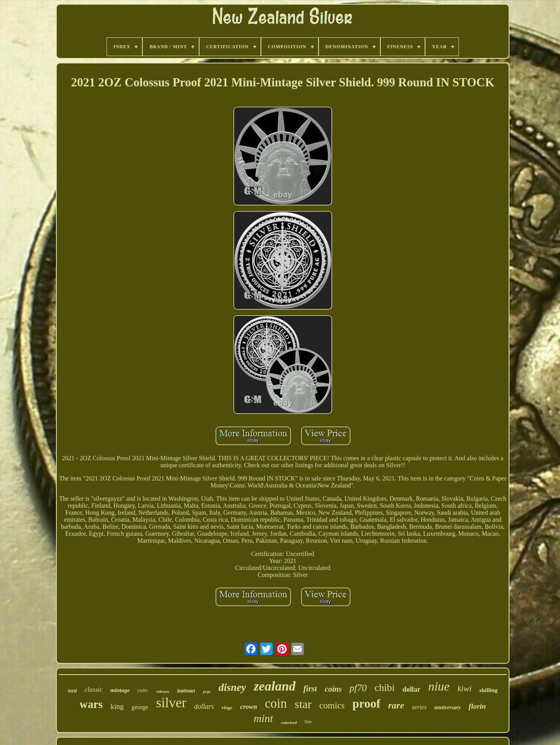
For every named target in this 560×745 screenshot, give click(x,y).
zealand (275, 686)
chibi (385, 688)
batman (186, 691)
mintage (120, 690)
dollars (204, 706)
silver (171, 703)
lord (73, 691)
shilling (489, 690)
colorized (289, 722)
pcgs (207, 691)
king (117, 706)
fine (308, 722)
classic (93, 690)
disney (232, 687)
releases (163, 692)
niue (439, 686)
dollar (411, 689)
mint (263, 718)
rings (227, 707)
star (303, 704)
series (419, 707)
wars (91, 704)
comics (332, 706)
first (310, 689)
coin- (143, 690)
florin (477, 706)
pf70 (358, 688)
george (140, 707)
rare (396, 705)
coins (333, 689)
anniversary (448, 707)
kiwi (465, 688)
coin (276, 703)
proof (366, 704)
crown (248, 707)
